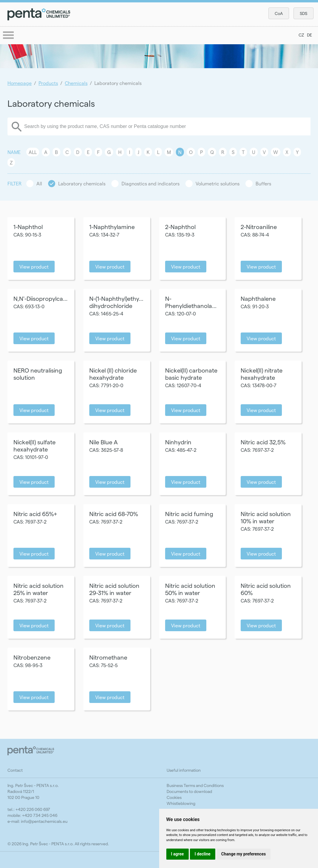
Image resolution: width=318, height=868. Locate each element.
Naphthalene (258, 298)
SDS (304, 13)
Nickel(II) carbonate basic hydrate (191, 374)
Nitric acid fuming (189, 514)
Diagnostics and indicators (150, 183)
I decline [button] (203, 854)
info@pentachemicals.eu (44, 821)
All (33, 152)
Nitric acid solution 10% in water (266, 517)
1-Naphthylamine (112, 227)
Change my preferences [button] (244, 854)
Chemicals (76, 83)
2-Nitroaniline (259, 227)
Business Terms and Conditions (195, 785)
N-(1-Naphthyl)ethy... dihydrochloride (116, 302)
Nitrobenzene (32, 657)
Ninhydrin (178, 442)
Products (48, 83)
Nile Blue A (103, 442)
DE (309, 35)
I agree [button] (178, 854)
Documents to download (189, 791)
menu (9, 36)
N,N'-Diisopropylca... (40, 298)
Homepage (20, 83)
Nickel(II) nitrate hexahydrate (262, 374)
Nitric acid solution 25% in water (39, 589)
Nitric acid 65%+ (35, 514)
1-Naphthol (28, 227)
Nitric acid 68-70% (114, 514)
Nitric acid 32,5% (263, 442)
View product (34, 267)
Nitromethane (108, 657)
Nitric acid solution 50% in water (190, 589)
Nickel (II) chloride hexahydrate (113, 374)
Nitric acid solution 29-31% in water (114, 589)
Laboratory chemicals (82, 183)
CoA (279, 13)
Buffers (263, 183)
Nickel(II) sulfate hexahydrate (34, 446)
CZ (301, 35)
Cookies (174, 797)
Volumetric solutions (218, 183)
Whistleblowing (181, 803)
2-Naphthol (180, 227)
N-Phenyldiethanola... (191, 302)
